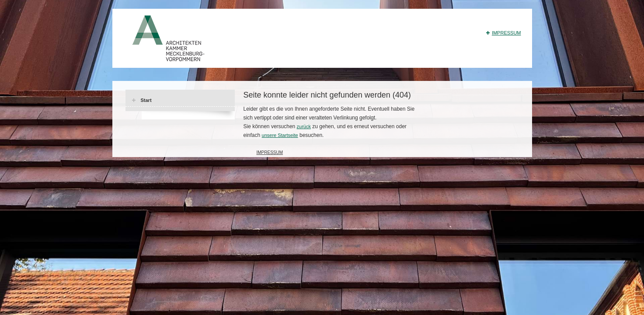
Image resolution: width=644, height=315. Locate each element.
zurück (304, 126)
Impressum (506, 33)
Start (146, 100)
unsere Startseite (280, 135)
